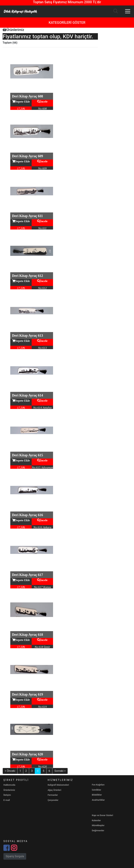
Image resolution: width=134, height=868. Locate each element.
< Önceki (10, 771)
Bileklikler (97, 795)
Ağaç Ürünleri (54, 790)
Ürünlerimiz (9, 790)
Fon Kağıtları (98, 785)
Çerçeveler (53, 800)
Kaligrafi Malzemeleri (58, 785)
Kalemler (96, 820)
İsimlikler (97, 790)
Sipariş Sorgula (15, 856)
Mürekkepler (98, 825)
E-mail (7, 800)
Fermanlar (53, 795)
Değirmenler (98, 830)
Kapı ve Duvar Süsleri (103, 815)
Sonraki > (60, 771)
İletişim (7, 795)
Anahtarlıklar (98, 800)
